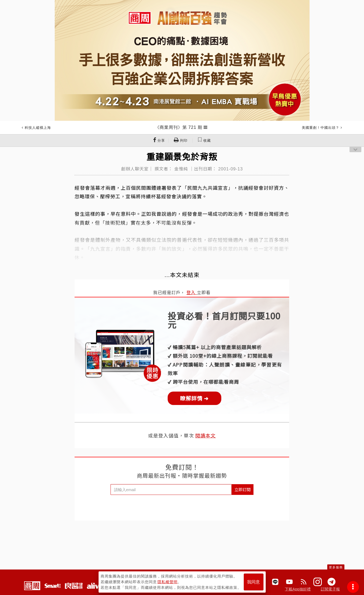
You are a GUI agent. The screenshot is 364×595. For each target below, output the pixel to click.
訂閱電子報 (330, 589)
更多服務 (336, 567)
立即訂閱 (242, 489)
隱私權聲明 (168, 582)
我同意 (253, 582)
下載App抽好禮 (298, 589)
